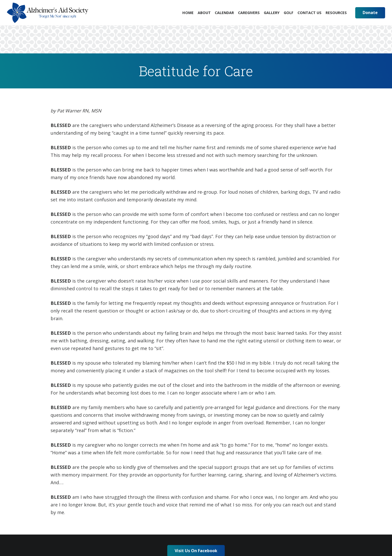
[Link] (48, 13)
